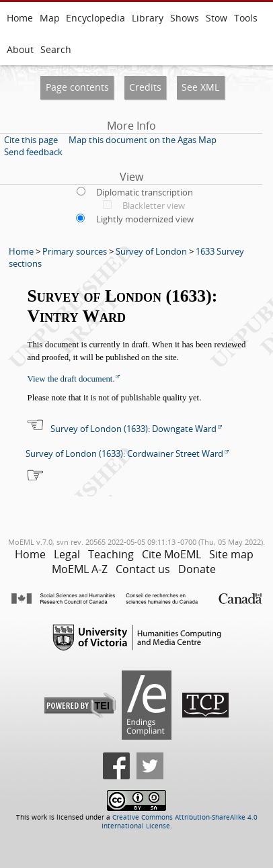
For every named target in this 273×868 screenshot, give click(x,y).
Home (20, 18)
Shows (185, 18)
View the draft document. (71, 379)
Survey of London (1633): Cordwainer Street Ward (124, 453)
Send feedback (33, 152)
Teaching (111, 554)
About (20, 49)
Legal (67, 554)
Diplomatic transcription (145, 192)
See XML (200, 87)
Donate (197, 569)
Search (56, 49)
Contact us (143, 569)
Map (50, 18)
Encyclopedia (95, 18)
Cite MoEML (171, 554)
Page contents (77, 87)
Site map (231, 554)
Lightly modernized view (145, 219)
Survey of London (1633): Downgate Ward (133, 429)
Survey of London (151, 251)
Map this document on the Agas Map (143, 140)
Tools (246, 18)
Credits (145, 87)
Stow (217, 18)
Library (148, 18)
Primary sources (75, 251)
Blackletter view (154, 206)
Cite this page (31, 140)
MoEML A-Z (80, 569)
